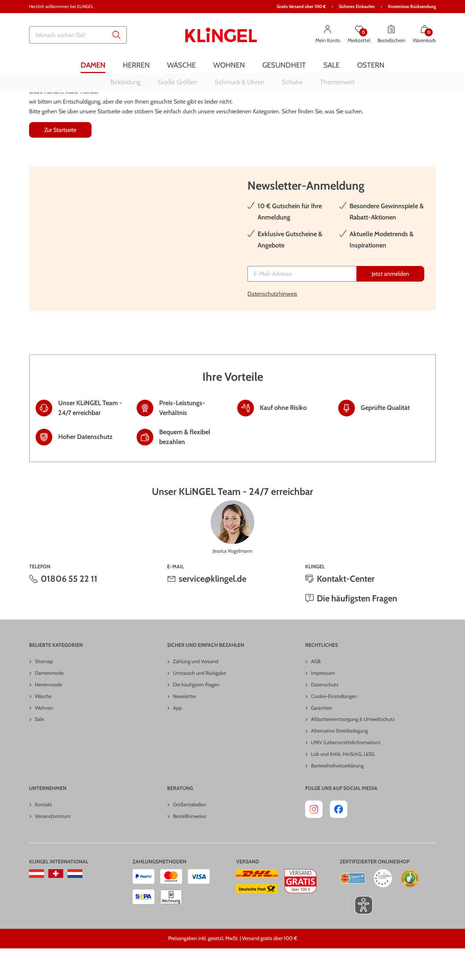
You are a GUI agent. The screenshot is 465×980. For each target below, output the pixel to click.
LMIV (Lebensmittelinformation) (346, 774)
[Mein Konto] (328, 35)
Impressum (323, 705)
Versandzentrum (53, 848)
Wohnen (44, 739)
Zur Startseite (60, 162)
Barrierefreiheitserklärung (337, 797)
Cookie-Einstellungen (334, 728)
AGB (316, 693)
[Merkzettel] (359, 35)
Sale (39, 751)
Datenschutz (325, 716)
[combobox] (78, 35)
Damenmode (49, 705)
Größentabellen (190, 836)
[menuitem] (93, 65)
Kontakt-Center (346, 610)
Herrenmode (48, 716)
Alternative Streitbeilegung (339, 762)
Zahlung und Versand (196, 693)
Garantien (322, 739)
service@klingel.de (213, 610)
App (177, 739)
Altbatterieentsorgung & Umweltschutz (353, 751)
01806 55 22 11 (69, 610)
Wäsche (43, 728)
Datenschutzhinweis (272, 325)
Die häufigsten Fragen (357, 630)
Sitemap (44, 693)
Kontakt (43, 836)
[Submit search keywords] (117, 35)
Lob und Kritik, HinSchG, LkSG (343, 786)
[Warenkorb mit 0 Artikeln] (424, 35)
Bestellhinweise (189, 848)
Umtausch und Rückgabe (199, 705)
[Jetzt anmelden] (390, 305)
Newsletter (185, 728)
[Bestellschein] (391, 35)
